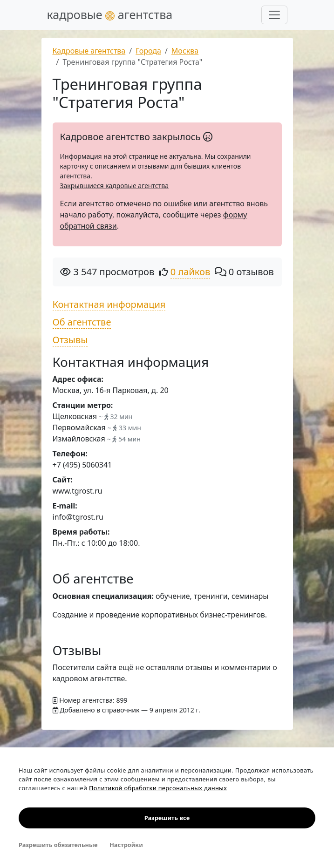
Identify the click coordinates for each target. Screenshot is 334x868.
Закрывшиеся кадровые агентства (114, 186)
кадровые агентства (110, 14)
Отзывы (70, 340)
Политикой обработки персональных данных (158, 788)
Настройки (126, 845)
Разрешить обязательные (58, 845)
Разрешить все (167, 818)
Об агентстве (82, 322)
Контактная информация (109, 304)
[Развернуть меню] (274, 15)
